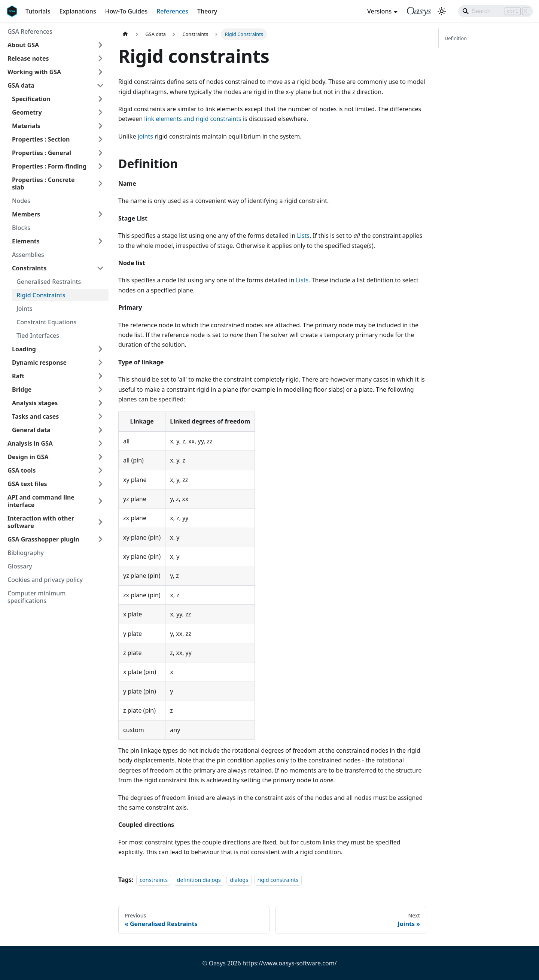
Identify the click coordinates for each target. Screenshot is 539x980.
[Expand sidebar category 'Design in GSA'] (100, 457)
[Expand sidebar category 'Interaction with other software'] (100, 522)
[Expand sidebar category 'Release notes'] (100, 58)
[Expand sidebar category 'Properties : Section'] (100, 139)
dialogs (239, 880)
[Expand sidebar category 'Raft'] (100, 376)
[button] (56, 45)
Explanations (77, 11)
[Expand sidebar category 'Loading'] (100, 349)
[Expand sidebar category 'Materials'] (100, 126)
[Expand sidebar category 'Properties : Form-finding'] (100, 166)
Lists (303, 236)
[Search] (496, 11)
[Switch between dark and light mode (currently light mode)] (442, 11)
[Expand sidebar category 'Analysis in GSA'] (100, 443)
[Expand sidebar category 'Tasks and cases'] (100, 416)
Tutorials (38, 11)
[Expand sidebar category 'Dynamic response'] (100, 362)
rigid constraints (278, 880)
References (172, 11)
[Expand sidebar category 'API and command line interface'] (100, 501)
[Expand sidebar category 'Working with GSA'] (100, 72)
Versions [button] (379, 11)
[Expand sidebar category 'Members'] (100, 214)
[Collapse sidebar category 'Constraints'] (100, 268)
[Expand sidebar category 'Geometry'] (100, 112)
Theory (207, 11)
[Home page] (125, 34)
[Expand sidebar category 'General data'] (100, 430)
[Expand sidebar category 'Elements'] (100, 241)
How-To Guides (127, 11)
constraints (154, 880)
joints (145, 136)
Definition (456, 38)
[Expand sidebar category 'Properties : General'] (100, 153)
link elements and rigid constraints (193, 119)
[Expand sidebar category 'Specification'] (100, 99)
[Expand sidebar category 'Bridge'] (100, 389)
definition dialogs (199, 880)
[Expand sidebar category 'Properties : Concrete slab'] (100, 183)
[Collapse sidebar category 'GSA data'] (100, 85)
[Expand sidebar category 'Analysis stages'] (100, 403)
